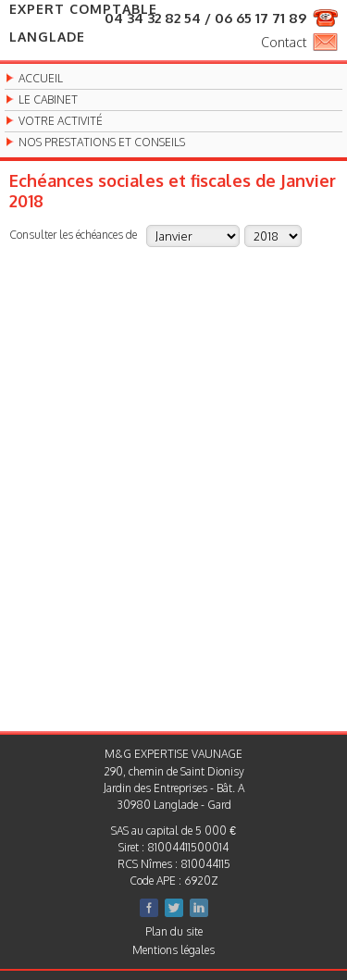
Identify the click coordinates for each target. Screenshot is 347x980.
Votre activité (61, 121)
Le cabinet (48, 100)
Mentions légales (173, 950)
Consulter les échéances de (73, 234)
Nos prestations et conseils (102, 143)
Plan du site (174, 931)
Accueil (41, 79)
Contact (284, 42)
